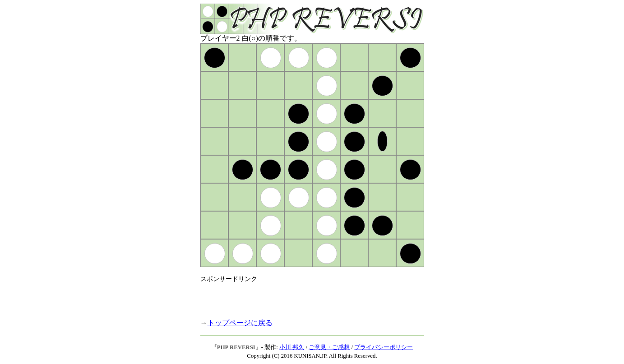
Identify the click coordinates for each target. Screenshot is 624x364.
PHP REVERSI (236, 347)
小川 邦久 (292, 347)
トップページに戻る (240, 323)
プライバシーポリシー (384, 347)
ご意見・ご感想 (329, 347)
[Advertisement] (306, 297)
